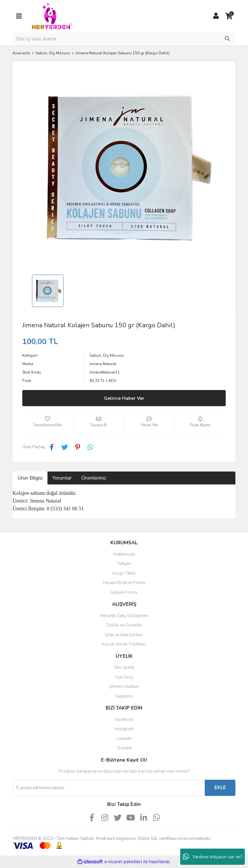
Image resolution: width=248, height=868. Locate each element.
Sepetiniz (124, 696)
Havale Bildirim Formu (124, 583)
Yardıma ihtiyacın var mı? (212, 857)
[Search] (124, 39)
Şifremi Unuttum (124, 687)
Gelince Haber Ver (124, 398)
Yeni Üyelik (124, 667)
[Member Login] (216, 16)
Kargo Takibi (124, 573)
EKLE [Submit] (220, 787)
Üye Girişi (124, 677)
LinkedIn (124, 739)
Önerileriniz (94, 478)
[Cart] (229, 16)
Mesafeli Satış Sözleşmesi (124, 616)
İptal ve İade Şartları (124, 635)
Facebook (124, 720)
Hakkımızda (124, 554)
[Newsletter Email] (109, 788)
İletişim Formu (124, 592)
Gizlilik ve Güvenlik (124, 625)
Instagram (124, 729)
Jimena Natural (103, 364)
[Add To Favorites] (48, 424)
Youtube (124, 748)
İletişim (124, 564)
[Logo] (52, 16)
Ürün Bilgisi (30, 478)
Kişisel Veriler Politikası (124, 644)
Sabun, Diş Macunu (107, 355)
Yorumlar (62, 478)
